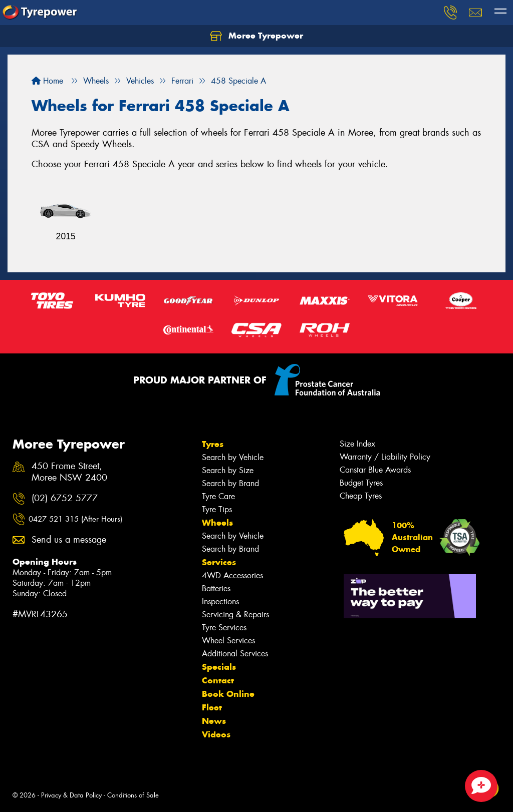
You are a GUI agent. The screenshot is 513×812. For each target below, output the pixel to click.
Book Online (228, 694)
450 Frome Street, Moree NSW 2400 (69, 472)
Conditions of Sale (133, 795)
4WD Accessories (232, 575)
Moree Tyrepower (256, 36)
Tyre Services (224, 628)
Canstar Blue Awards (375, 470)
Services (219, 562)
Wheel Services (228, 641)
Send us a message (69, 540)
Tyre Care (218, 496)
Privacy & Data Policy (71, 795)
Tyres (213, 444)
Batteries (216, 588)
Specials (219, 667)
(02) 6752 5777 (65, 498)
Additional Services (235, 654)
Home (47, 81)
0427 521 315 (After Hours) (75, 519)
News (214, 721)
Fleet (212, 707)
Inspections (220, 601)
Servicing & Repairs (235, 615)
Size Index (357, 444)
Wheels (217, 523)
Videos (216, 734)
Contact (218, 680)
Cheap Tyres (361, 496)
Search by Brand (230, 483)
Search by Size (228, 470)
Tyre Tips (217, 509)
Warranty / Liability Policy (385, 457)
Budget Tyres (361, 483)
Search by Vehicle (233, 457)
